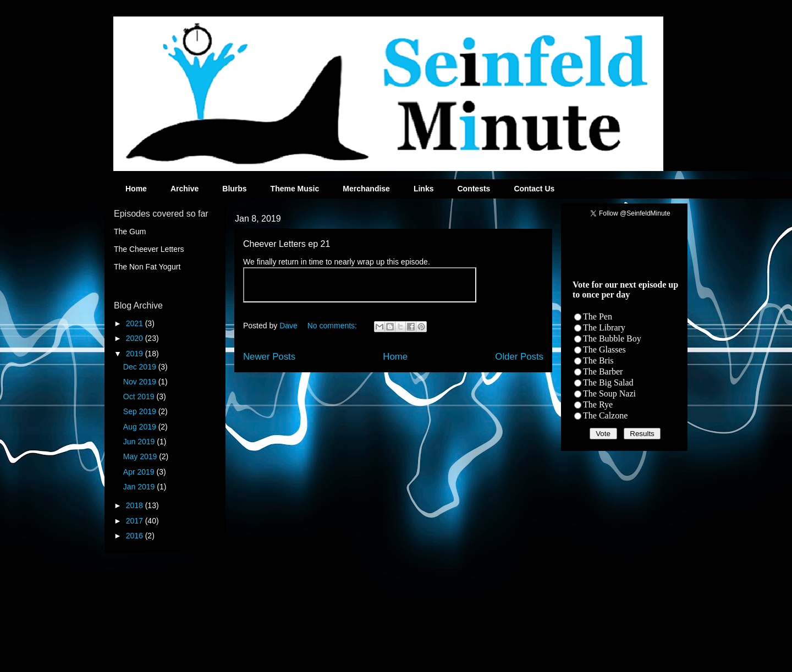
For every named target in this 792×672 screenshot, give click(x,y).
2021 (136, 323)
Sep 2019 (141, 411)
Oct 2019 (140, 396)
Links (424, 189)
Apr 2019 (140, 472)
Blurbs (234, 189)
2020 (136, 338)
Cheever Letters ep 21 (287, 244)
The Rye (598, 404)
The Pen (598, 316)
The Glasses (604, 349)
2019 (136, 354)
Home (136, 189)
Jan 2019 (140, 487)
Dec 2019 (141, 367)
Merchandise (366, 189)
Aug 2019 (141, 427)
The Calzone (605, 415)
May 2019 (141, 456)
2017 (136, 521)
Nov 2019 (141, 382)
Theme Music (295, 189)
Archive (185, 189)
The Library (604, 327)
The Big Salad (608, 382)
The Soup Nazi (609, 393)
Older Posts (519, 357)
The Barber (603, 371)
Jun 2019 (140, 442)
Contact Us (534, 189)
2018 (136, 505)
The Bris (598, 360)
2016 (136, 536)
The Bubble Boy (612, 338)
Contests (474, 189)
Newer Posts (269, 357)
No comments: (333, 326)
